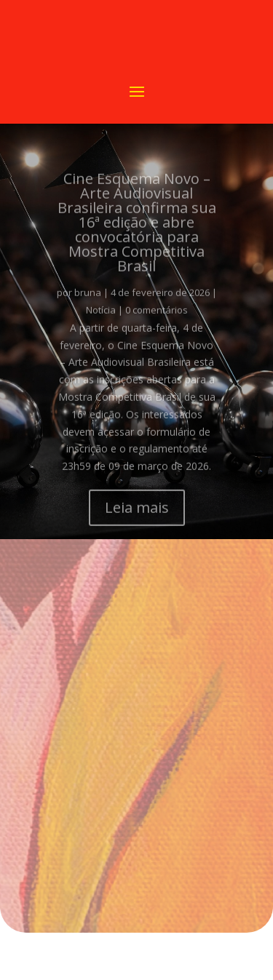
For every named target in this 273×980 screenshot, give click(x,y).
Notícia (101, 319)
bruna (88, 301)
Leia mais (137, 516)
